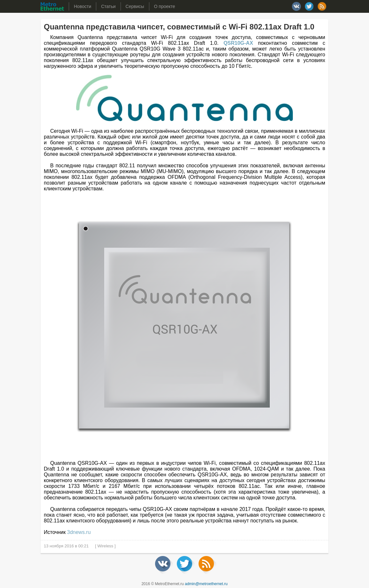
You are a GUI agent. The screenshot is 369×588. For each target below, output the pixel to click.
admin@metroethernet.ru (206, 584)
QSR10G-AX (238, 43)
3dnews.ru (79, 532)
